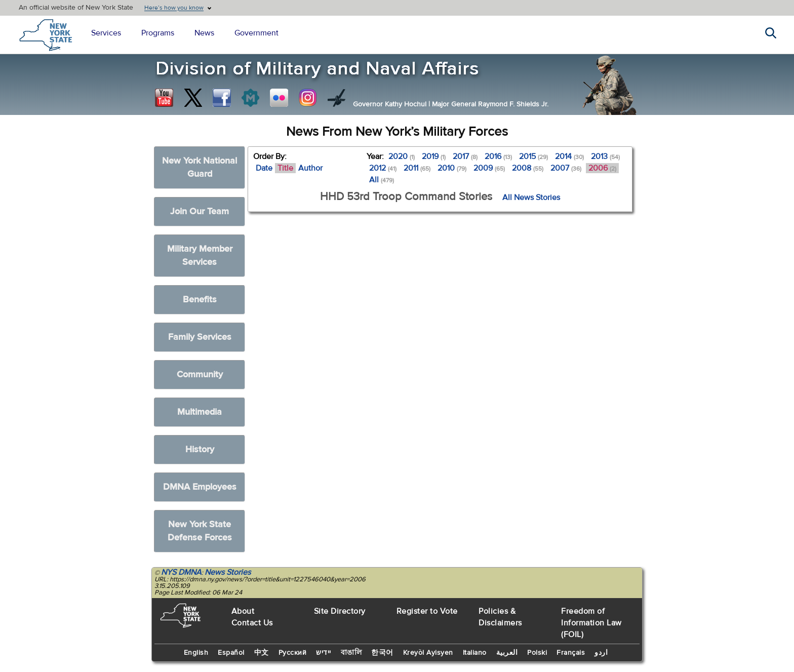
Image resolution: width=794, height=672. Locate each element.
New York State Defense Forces (200, 531)
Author (310, 168)
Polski (537, 653)
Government (256, 33)
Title (285, 168)
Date (264, 168)
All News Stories (531, 197)
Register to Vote (427, 611)
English (196, 653)
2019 (434, 156)
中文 (262, 653)
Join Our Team (200, 211)
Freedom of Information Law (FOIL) (591, 623)
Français (571, 653)
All (382, 180)
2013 (605, 156)
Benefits (200, 300)
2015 (533, 156)
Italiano (475, 653)
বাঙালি (351, 653)
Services (106, 33)
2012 (383, 168)
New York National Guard (200, 167)
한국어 (382, 653)
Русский (293, 653)
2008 (528, 168)
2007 (566, 168)
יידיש (324, 653)
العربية (507, 653)
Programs (158, 33)
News (204, 33)
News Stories (228, 572)
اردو (601, 653)
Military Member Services (200, 255)
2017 (465, 156)
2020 (402, 156)
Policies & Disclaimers (500, 617)
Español (231, 653)
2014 (569, 156)
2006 (602, 168)
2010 (452, 168)
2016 (498, 156)
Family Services (200, 337)
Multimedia (200, 412)
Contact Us (252, 623)
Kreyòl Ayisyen (428, 653)
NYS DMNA (181, 572)
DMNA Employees (200, 487)
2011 (417, 168)
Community (200, 374)
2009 (489, 168)
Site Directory (340, 611)
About (243, 611)
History (200, 449)
